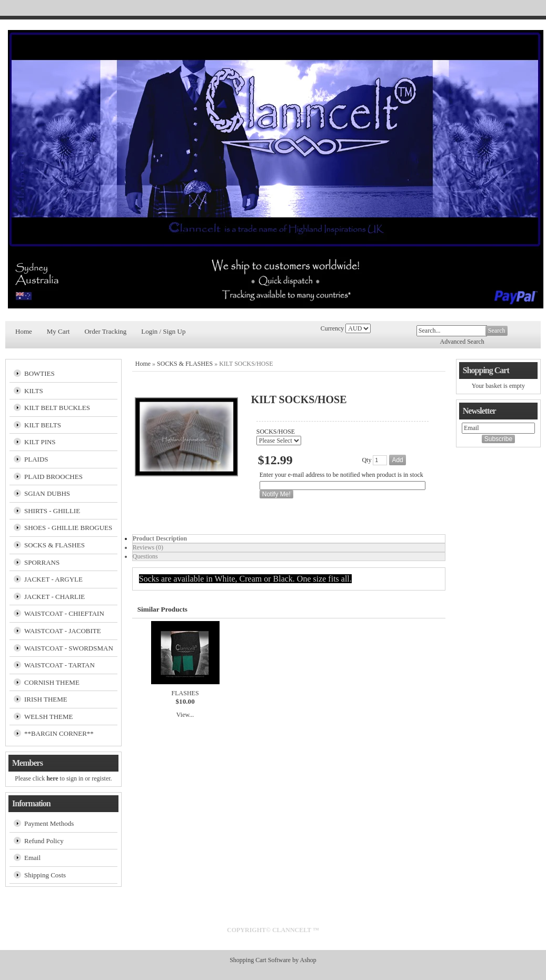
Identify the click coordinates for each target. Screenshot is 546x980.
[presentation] (289, 539)
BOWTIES (39, 373)
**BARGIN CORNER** (59, 733)
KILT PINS (40, 442)
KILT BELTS (43, 425)
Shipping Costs (45, 875)
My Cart (58, 331)
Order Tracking (105, 331)
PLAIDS (36, 459)
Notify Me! (276, 494)
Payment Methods (49, 823)
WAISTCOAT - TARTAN (59, 665)
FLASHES (185, 693)
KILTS (34, 391)
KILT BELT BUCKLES (57, 408)
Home (24, 331)
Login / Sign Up (163, 331)
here (52, 778)
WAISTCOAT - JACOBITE (63, 631)
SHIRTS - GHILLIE (52, 511)
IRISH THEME (46, 699)
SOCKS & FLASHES (54, 545)
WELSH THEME (49, 717)
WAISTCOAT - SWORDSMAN (69, 648)
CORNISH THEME (52, 682)
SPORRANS (42, 562)
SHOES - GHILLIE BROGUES (68, 528)
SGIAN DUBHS (47, 493)
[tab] (289, 539)
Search (497, 331)
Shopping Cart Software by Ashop (273, 960)
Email (32, 858)
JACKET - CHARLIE (54, 597)
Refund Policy (44, 841)
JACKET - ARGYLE (53, 579)
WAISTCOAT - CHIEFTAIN (64, 613)
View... (185, 715)
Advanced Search (462, 342)
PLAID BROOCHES (53, 477)
